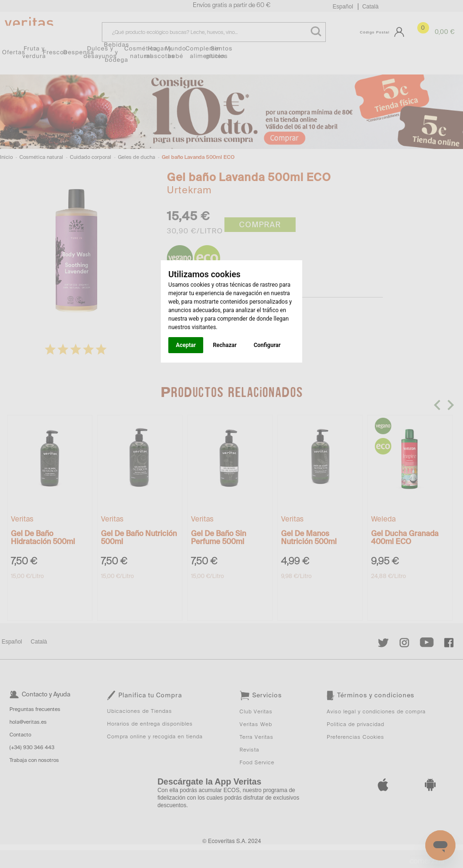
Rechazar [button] (224, 345)
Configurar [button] (267, 345)
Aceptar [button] (186, 345)
